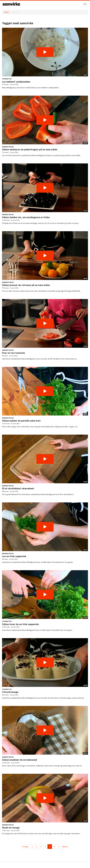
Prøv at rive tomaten (13, 353)
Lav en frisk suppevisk (14, 556)
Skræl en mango (11, 828)
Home (6, 12)
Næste (65, 847)
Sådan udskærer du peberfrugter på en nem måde (30, 149)
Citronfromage (10, 692)
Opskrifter (7, 79)
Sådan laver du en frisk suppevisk (20, 624)
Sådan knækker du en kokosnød (19, 760)
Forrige (25, 847)
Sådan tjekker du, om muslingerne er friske (26, 217)
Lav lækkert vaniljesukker (16, 82)
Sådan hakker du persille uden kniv (21, 421)
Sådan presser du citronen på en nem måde (26, 285)
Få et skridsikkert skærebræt (18, 488)
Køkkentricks (8, 147)
